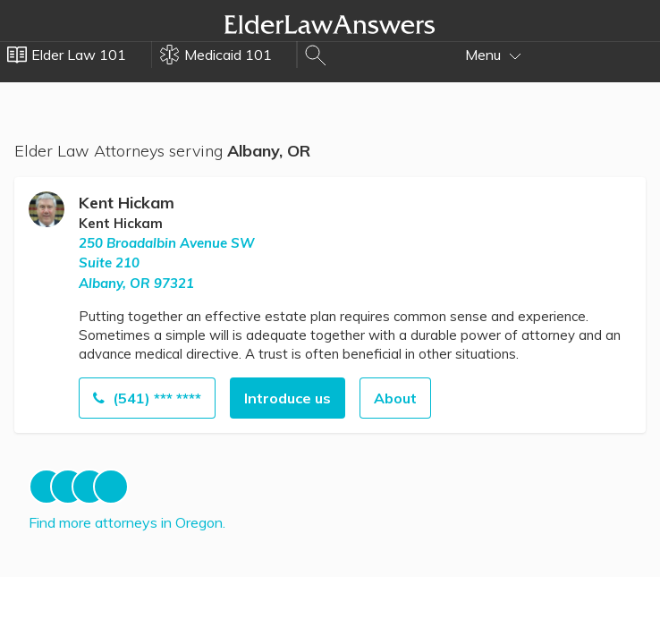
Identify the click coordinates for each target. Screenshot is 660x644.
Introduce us (288, 398)
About (395, 398)
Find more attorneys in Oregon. (127, 522)
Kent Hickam (127, 203)
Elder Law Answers (330, 24)
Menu (493, 55)
